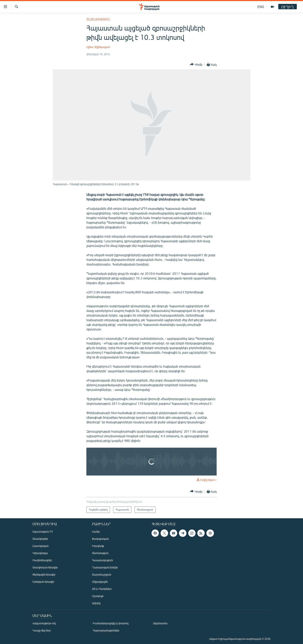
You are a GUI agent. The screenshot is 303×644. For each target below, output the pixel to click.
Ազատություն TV (43, 532)
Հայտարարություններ (106, 630)
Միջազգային (100, 582)
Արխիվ (96, 603)
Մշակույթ (98, 596)
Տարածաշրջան (102, 574)
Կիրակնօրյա (40, 553)
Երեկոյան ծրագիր (43, 582)
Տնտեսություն (98, 19)
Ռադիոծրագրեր (42, 560)
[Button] (196, 65)
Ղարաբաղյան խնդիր (105, 567)
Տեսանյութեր (40, 539)
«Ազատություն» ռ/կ (44, 623)
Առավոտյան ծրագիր (45, 567)
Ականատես (160, 623)
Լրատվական (40, 546)
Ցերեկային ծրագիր (44, 574)
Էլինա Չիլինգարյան (98, 47)
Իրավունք (98, 546)
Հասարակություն (102, 560)
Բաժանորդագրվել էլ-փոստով (111, 623)
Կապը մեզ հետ (42, 630)
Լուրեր (96, 532)
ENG (261, 7)
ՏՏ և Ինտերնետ (102, 589)
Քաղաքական (100, 539)
